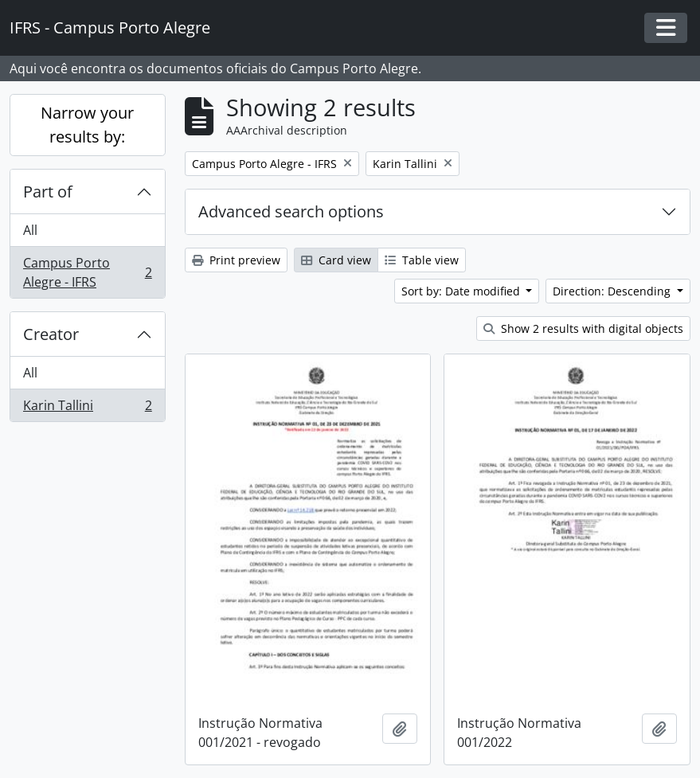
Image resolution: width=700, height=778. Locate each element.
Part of (48, 192)
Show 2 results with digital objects (583, 328)
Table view (422, 260)
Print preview (236, 260)
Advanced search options (291, 211)
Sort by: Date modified (462, 291)
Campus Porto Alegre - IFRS (87, 272)
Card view (336, 260)
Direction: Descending (613, 291)
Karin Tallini (87, 409)
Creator (51, 334)
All (30, 230)
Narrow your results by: (87, 125)
